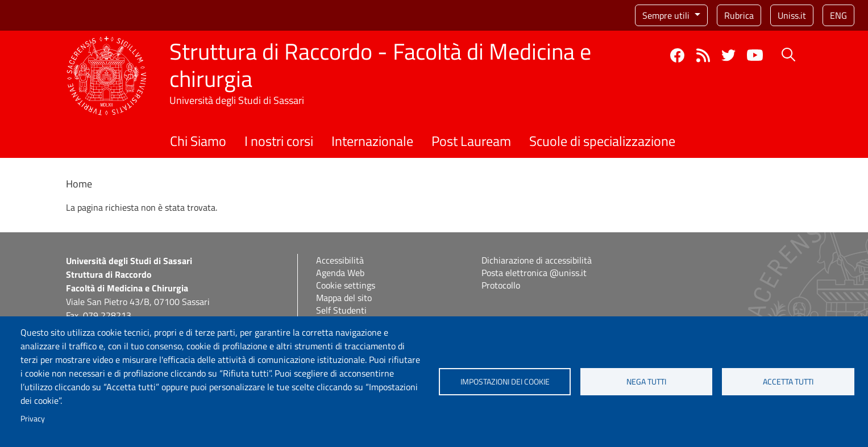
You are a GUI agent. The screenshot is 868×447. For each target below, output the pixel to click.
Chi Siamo (198, 141)
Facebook (677, 55)
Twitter (728, 55)
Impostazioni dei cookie (505, 382)
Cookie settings (346, 285)
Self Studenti (341, 310)
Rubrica (739, 15)
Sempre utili (667, 15)
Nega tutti (646, 382)
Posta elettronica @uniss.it (534, 273)
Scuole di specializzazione (602, 141)
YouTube (755, 55)
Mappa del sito (344, 298)
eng (838, 15)
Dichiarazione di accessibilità (537, 260)
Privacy (33, 419)
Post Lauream (471, 141)
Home (79, 184)
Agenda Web (340, 273)
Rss (703, 55)
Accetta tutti (788, 382)
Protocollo (501, 285)
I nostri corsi (279, 141)
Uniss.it (792, 15)
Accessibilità (340, 260)
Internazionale (372, 141)
